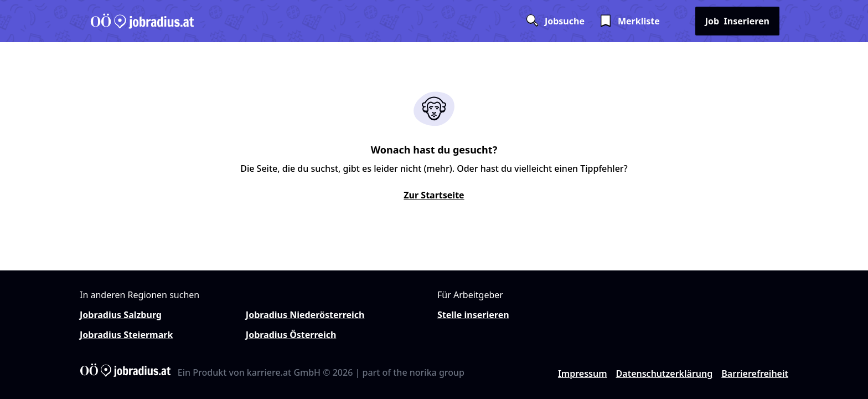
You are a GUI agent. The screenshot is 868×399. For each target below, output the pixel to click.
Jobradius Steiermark (126, 335)
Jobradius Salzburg (121, 315)
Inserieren (737, 21)
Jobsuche (555, 21)
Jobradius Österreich (291, 335)
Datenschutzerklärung (665, 374)
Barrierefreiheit (755, 374)
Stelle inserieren (473, 315)
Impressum (583, 374)
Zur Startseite (434, 195)
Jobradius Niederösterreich (305, 315)
